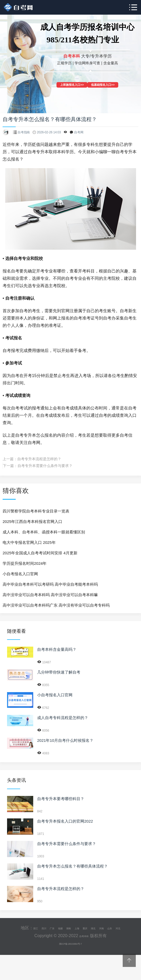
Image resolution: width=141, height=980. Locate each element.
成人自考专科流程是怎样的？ (63, 718)
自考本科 (84, 941)
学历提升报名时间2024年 (25, 563)
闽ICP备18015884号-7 (70, 949)
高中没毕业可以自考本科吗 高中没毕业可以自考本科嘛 (50, 595)
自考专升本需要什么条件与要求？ (45, 466)
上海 (82, 928)
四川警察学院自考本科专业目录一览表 (36, 511)
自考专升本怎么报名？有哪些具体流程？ (72, 866)
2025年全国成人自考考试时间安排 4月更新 (40, 553)
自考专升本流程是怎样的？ (39, 459)
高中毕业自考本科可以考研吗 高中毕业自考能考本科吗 (50, 584)
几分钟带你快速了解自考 (59, 672)
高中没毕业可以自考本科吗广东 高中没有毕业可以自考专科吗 (56, 605)
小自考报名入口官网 (20, 574)
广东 (46, 928)
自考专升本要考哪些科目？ (61, 799)
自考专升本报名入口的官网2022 (65, 821)
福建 (58, 928)
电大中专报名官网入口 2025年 (29, 542)
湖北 (105, 928)
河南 (117, 928)
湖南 (70, 928)
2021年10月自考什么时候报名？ (65, 740)
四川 (34, 928)
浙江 (22, 928)
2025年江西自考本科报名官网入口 (32, 522)
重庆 (93, 928)
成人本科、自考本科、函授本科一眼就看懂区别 (44, 532)
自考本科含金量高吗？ (57, 649)
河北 (71, 933)
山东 (129, 928)
